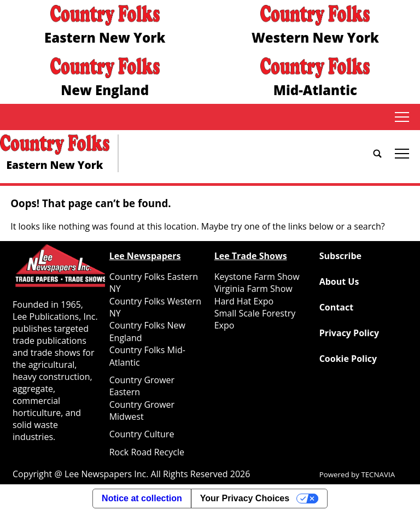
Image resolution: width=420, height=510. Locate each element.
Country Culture (142, 434)
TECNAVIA (378, 474)
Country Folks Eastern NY (154, 283)
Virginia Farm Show (253, 289)
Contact (336, 307)
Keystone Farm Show (257, 277)
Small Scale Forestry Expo (255, 319)
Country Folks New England (147, 331)
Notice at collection (142, 498)
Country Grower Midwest (142, 411)
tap (402, 117)
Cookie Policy (348, 359)
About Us (339, 282)
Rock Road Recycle (147, 452)
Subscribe (340, 256)
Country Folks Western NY (155, 307)
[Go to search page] (377, 154)
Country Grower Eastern (142, 386)
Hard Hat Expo (244, 301)
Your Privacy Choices (245, 498)
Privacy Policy (349, 333)
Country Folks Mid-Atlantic (147, 356)
